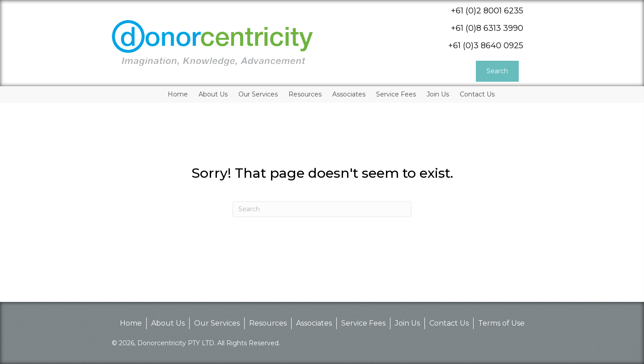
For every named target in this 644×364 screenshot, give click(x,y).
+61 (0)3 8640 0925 (486, 46)
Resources (268, 323)
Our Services (217, 323)
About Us (168, 323)
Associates (314, 323)
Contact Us (449, 323)
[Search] (322, 209)
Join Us (407, 323)
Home (131, 323)
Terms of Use (501, 323)
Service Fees (363, 323)
